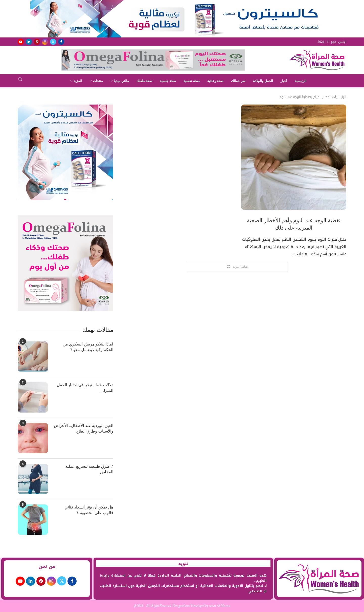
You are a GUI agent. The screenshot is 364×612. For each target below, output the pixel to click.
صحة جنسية (168, 81)
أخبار (284, 81)
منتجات (98, 81)
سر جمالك (238, 81)
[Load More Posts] (237, 267)
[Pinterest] (37, 42)
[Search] (20, 81)
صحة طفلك (144, 81)
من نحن (47, 566)
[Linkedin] (29, 42)
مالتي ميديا (121, 81)
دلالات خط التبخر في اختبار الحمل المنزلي (85, 388)
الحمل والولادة (263, 81)
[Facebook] (61, 42)
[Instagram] (45, 42)
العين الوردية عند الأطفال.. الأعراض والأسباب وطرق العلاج (84, 428)
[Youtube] (21, 42)
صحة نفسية (192, 81)
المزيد (78, 81)
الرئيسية (301, 81)
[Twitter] (53, 42)
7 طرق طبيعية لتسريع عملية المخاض (89, 469)
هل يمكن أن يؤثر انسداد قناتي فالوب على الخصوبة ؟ (89, 510)
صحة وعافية (215, 81)
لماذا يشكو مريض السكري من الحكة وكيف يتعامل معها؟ (88, 347)
